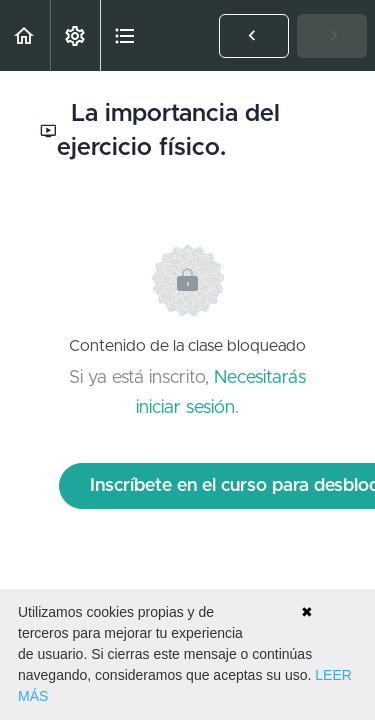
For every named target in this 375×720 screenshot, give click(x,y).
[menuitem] (75, 35)
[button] (25, 35)
